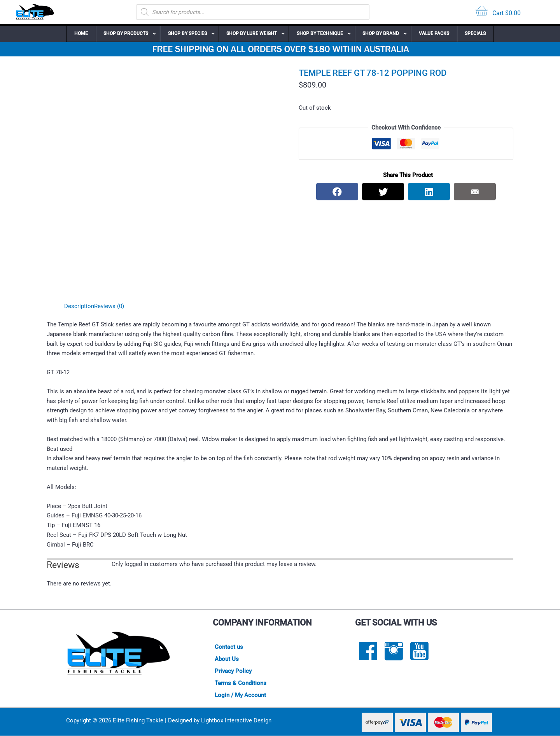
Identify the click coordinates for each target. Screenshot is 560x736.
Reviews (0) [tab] (109, 306)
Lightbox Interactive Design (236, 721)
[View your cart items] (498, 12)
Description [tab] (79, 306)
